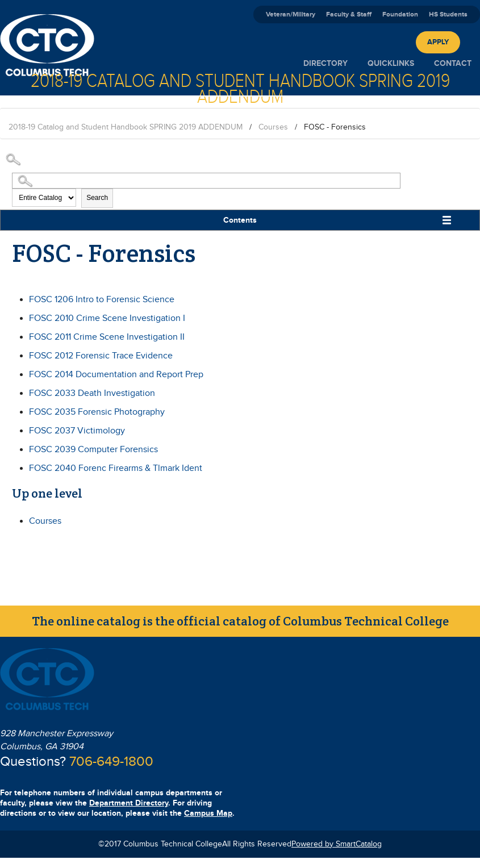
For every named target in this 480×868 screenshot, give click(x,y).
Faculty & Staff (349, 14)
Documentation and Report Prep (116, 375)
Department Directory (129, 803)
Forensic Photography (97, 412)
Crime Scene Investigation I (107, 318)
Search (97, 198)
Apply (438, 42)
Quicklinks (391, 63)
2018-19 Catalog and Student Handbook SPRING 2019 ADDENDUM (126, 127)
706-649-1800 (111, 762)
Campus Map (208, 813)
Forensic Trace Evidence (101, 356)
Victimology (77, 431)
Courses (273, 127)
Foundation (400, 14)
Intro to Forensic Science (102, 300)
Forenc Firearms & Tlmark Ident (116, 468)
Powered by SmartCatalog (337, 844)
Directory (325, 63)
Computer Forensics (93, 450)
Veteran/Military (291, 14)
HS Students (448, 14)
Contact (453, 63)
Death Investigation (92, 393)
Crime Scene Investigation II (107, 337)
